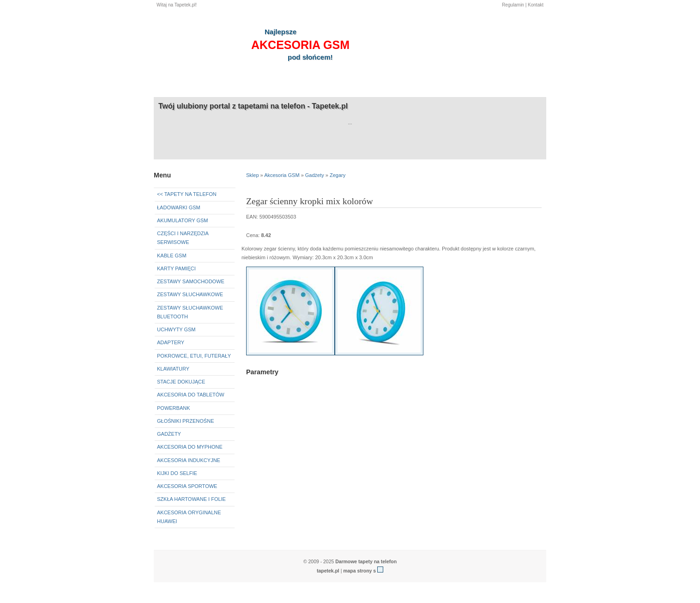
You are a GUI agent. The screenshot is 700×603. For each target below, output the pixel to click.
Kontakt (536, 5)
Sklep (253, 175)
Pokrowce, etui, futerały (194, 356)
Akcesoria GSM (282, 175)
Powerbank (174, 408)
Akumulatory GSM (182, 220)
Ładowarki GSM (179, 207)
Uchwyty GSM (176, 329)
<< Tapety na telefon (187, 194)
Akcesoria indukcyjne (189, 460)
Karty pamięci (176, 268)
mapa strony (357, 571)
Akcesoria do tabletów (191, 395)
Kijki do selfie (177, 473)
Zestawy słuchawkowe (190, 294)
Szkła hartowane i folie (191, 499)
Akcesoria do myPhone (190, 447)
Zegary (338, 175)
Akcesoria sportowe (187, 486)
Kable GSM (172, 256)
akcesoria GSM (300, 45)
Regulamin (513, 5)
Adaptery (171, 342)
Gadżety (169, 434)
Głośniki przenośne (185, 421)
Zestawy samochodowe (191, 281)
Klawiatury (173, 369)
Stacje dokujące (181, 382)
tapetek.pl (328, 571)
